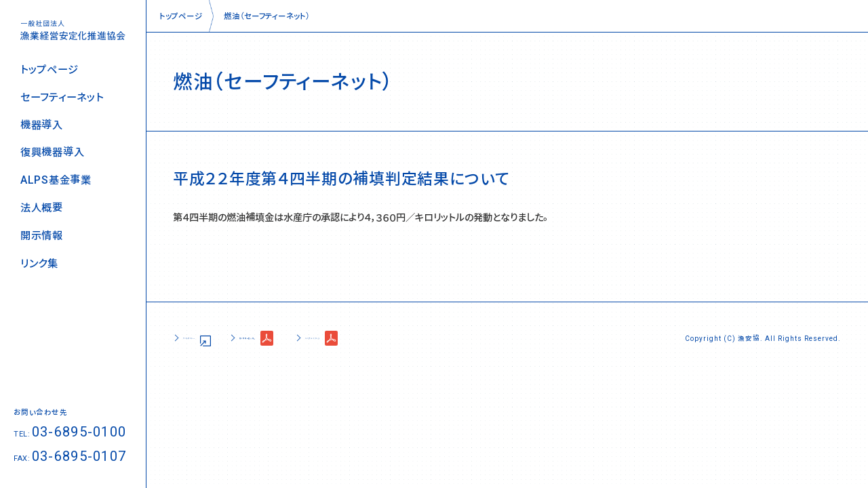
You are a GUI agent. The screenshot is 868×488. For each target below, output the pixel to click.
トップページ (49, 69)
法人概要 (42, 208)
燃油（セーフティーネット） (267, 16)
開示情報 (42, 236)
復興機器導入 (52, 152)
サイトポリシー (210, 338)
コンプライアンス (437, 338)
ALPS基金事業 (56, 180)
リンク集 (39, 263)
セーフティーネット (62, 97)
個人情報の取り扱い (319, 338)
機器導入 (42, 125)
